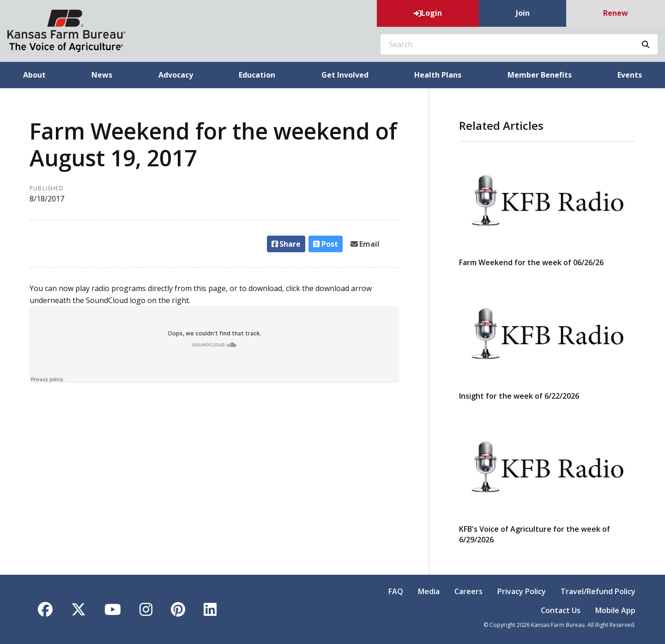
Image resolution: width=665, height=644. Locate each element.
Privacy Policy (522, 591)
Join (523, 13)
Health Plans (438, 75)
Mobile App (615, 610)
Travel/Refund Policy (598, 591)
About (34, 75)
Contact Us (561, 610)
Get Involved (345, 75)
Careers (469, 591)
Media (429, 591)
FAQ (396, 591)
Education (257, 75)
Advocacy (176, 75)
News (102, 75)
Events (630, 75)
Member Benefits (540, 75)
